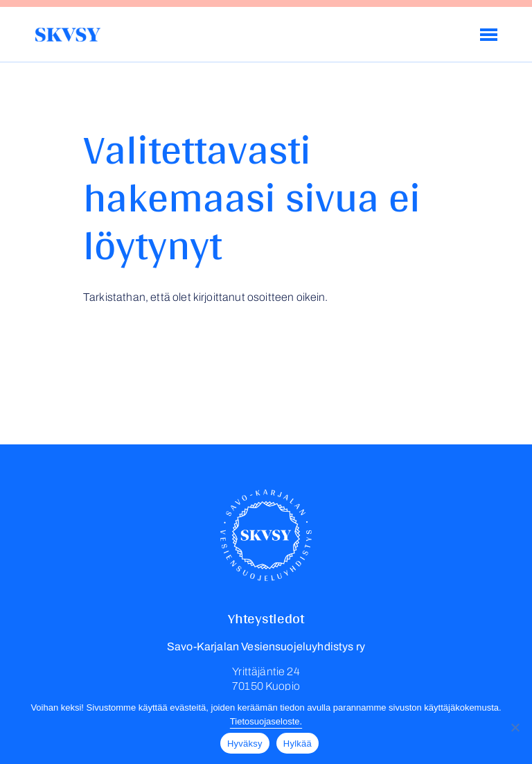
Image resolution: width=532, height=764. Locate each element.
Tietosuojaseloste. (266, 721)
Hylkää (298, 744)
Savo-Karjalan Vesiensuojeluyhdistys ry (68, 35)
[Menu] (489, 35)
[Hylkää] (515, 727)
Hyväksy (245, 744)
